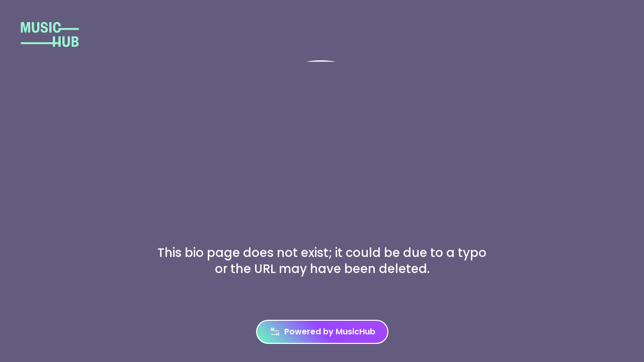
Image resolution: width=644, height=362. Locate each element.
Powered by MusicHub (322, 332)
